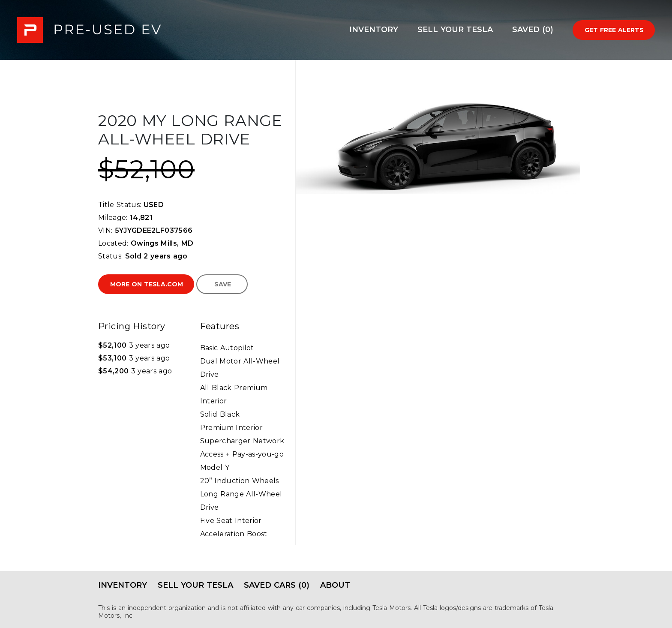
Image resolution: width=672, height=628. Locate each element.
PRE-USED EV (89, 30)
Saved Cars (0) (277, 585)
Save (223, 284)
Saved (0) (533, 30)
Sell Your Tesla (455, 30)
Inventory (374, 30)
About (335, 585)
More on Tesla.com (147, 284)
